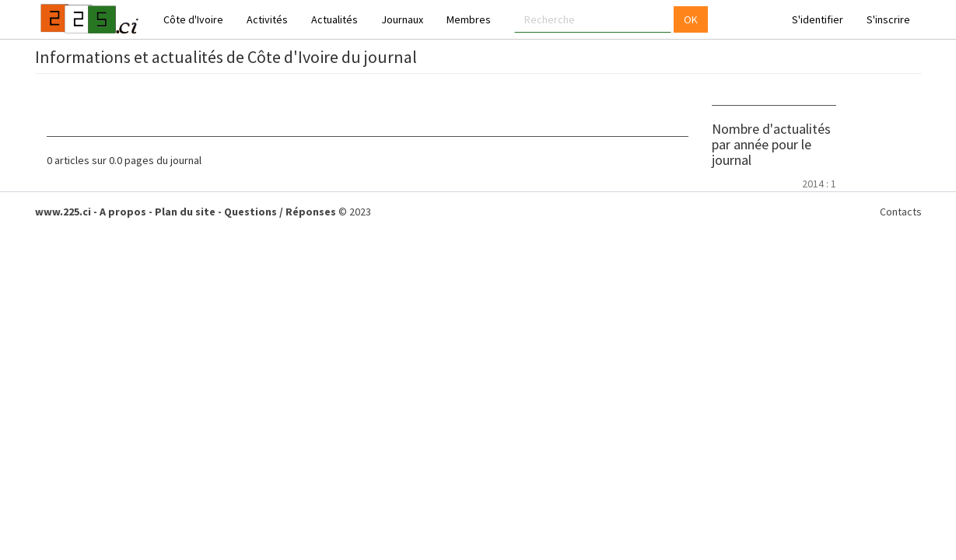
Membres (469, 19)
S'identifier (818, 19)
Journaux (402, 19)
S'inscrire (888, 19)
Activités (267, 19)
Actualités (334, 19)
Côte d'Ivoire (193, 19)
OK (691, 19)
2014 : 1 (819, 184)
